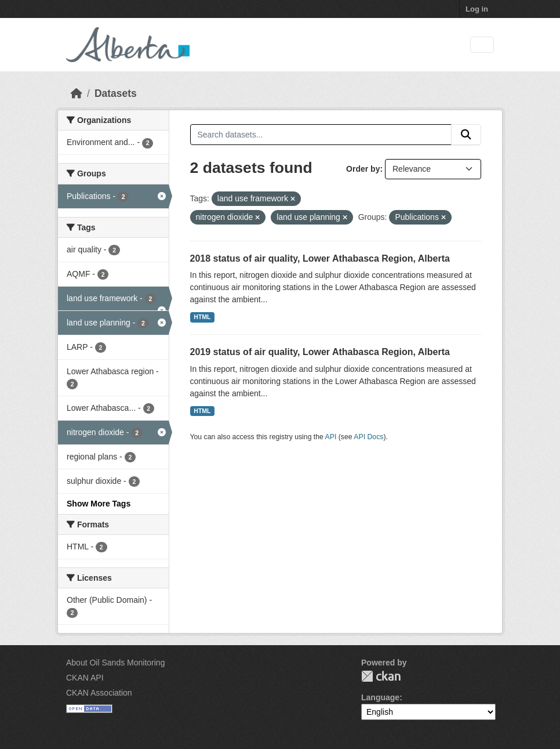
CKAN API (85, 678)
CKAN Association (99, 693)
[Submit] (466, 135)
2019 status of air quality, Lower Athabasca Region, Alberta (320, 352)
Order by (363, 169)
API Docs (368, 437)
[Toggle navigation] (482, 45)
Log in (477, 9)
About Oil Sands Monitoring (115, 663)
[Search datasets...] (321, 135)
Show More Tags (99, 504)
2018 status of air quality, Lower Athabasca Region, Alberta (320, 258)
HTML (202, 317)
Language (380, 697)
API (331, 437)
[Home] (77, 93)
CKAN (381, 676)
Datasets (116, 93)
